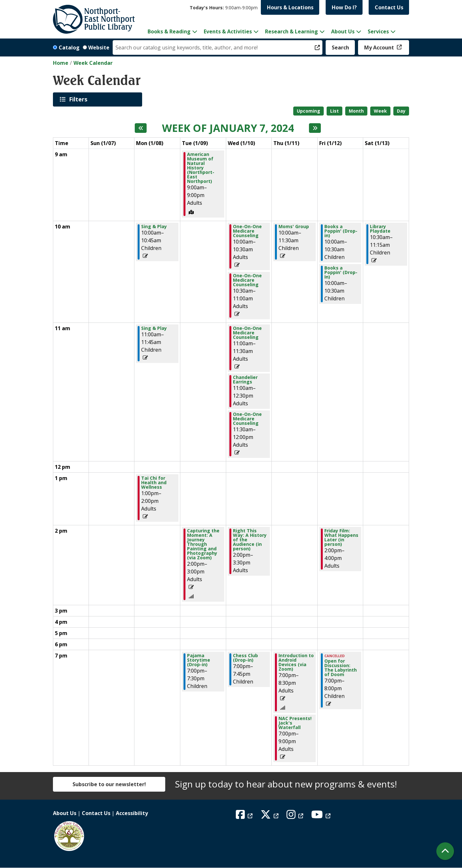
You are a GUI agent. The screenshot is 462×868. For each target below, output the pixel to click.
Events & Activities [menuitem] (228, 31)
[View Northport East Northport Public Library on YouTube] (322, 816)
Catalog (69, 47)
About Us (65, 813)
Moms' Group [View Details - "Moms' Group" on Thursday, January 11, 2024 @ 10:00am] (294, 227)
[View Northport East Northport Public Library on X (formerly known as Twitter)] (270, 816)
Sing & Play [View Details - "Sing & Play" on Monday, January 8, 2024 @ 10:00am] (154, 227)
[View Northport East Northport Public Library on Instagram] (296, 816)
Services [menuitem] (378, 31)
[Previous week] (141, 128)
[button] (224, 8)
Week (380, 111)
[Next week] (315, 128)
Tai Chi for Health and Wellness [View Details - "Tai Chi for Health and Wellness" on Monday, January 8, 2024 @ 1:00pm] (154, 483)
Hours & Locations (290, 7)
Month (356, 111)
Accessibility (132, 813)
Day (401, 111)
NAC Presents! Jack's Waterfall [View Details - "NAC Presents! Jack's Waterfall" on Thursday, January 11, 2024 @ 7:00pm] (295, 723)
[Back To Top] (445, 851)
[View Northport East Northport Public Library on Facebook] (245, 816)
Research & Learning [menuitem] (291, 31)
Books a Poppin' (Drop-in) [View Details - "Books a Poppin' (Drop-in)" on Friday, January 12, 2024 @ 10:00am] (341, 231)
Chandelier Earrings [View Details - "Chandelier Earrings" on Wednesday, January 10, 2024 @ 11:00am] (245, 380)
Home (61, 63)
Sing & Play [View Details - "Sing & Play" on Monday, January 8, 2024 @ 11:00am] (154, 328)
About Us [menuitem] (343, 31)
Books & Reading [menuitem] (169, 31)
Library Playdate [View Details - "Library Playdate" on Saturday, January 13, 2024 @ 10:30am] (380, 229)
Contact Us (389, 7)
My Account (380, 47)
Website (99, 47)
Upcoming (308, 111)
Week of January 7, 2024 (228, 128)
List (334, 111)
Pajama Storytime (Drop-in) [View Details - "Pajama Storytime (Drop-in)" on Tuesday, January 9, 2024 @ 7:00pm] (199, 660)
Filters (79, 99)
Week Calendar (93, 63)
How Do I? (344, 7)
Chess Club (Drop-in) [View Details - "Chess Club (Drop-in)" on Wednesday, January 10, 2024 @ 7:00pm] (245, 658)
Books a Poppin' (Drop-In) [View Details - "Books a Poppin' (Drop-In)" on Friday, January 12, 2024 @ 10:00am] (341, 272)
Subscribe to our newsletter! (109, 784)
